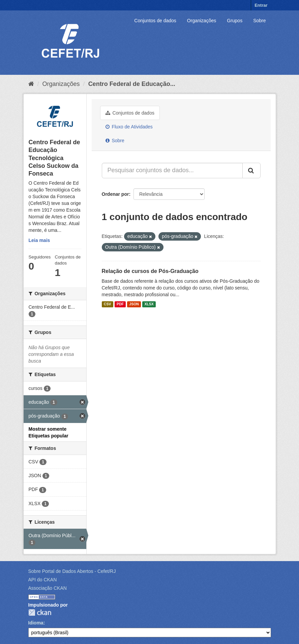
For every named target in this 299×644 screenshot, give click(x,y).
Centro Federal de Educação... (132, 84)
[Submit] (251, 171)
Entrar (261, 5)
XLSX (149, 304)
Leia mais (39, 240)
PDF (120, 304)
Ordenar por (115, 194)
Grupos (235, 21)
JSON (134, 304)
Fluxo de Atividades (129, 127)
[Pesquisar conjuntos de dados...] (172, 171)
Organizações (202, 21)
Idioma (36, 623)
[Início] (31, 84)
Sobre (259, 21)
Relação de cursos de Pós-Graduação (150, 271)
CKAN (40, 612)
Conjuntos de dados (155, 21)
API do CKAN (43, 580)
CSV (108, 304)
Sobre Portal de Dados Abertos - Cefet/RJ (72, 571)
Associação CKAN (48, 588)
